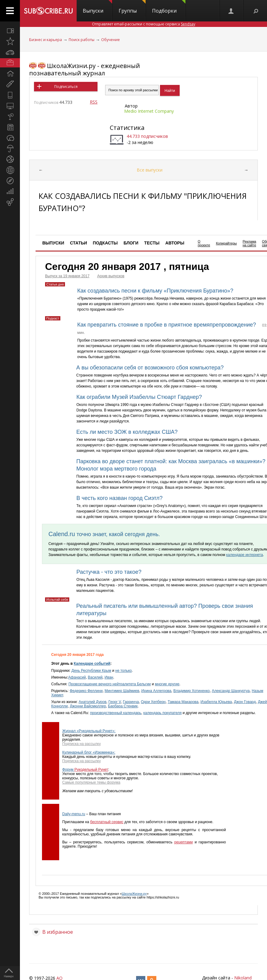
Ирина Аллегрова (156, 691)
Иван (109, 677)
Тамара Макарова (183, 702)
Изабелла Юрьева (216, 702)
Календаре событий (92, 664)
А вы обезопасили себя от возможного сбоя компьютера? (150, 368)
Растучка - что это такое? (109, 572)
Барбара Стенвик (123, 706)
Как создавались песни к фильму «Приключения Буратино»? (155, 291)
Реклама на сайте (249, 243)
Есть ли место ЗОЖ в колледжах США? (127, 432)
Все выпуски (150, 170)
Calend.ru (62, 534)
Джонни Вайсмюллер (88, 706)
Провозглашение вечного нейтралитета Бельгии (110, 684)
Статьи (78, 243)
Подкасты (105, 243)
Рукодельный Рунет (91, 770)
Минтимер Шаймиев (122, 691)
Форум (68, 770)
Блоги (131, 243)
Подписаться (66, 87)
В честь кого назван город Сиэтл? (119, 498)
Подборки (169, 7)
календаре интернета (245, 555)
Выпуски (97, 7)
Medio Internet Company (149, 111)
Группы (132, 7)
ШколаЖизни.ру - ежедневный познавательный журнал (84, 69)
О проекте (204, 243)
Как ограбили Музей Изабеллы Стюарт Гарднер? (139, 397)
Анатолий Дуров (93, 702)
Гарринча (131, 702)
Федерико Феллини (86, 691)
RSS (94, 102)
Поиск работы (82, 40)
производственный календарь (116, 713)
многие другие (167, 684)
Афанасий (77, 677)
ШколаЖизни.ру (134, 894)
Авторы (175, 243)
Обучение (111, 40)
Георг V (115, 702)
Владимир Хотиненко (191, 691)
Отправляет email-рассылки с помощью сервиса (144, 24)
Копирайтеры (226, 243)
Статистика (127, 128)
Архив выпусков (111, 276)
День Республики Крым (91, 671)
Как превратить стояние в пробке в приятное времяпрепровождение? (167, 325)
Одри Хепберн (153, 702)
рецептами (184, 842)
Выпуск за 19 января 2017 (67, 276)
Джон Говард (245, 702)
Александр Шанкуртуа (231, 691)
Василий (95, 677)
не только (124, 671)
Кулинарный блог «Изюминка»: (89, 752)
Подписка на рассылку (82, 744)
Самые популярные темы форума (91, 782)
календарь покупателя (162, 713)
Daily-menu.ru (74, 814)
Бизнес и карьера (46, 40)
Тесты (152, 243)
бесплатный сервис (107, 822)
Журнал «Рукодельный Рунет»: (89, 731)
